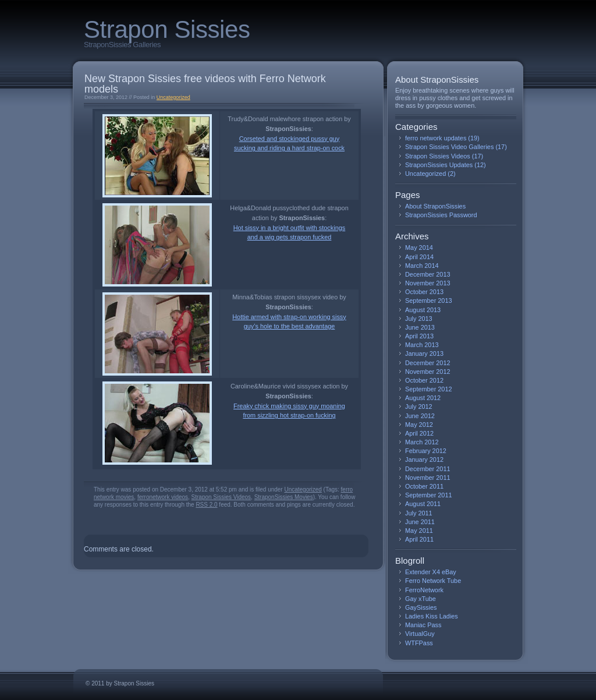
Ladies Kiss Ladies (432, 616)
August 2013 (423, 310)
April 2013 (419, 336)
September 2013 (429, 300)
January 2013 (424, 353)
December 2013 (428, 274)
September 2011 (429, 495)
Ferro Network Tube (433, 581)
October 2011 (424, 486)
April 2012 (419, 433)
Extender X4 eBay (431, 572)
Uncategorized (173, 97)
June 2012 (420, 416)
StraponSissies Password (441, 215)
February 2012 (426, 451)
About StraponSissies (435, 206)
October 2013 (424, 292)
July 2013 (419, 319)
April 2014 (419, 257)
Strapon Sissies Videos (221, 497)
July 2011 (419, 513)
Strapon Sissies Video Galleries (449, 147)
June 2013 (420, 327)
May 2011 (419, 531)
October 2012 (424, 380)
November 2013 (428, 283)
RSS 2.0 (206, 505)
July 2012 (419, 406)
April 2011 (419, 539)
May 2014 (419, 248)
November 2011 (428, 478)
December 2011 (428, 469)
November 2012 (428, 372)
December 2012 (428, 363)
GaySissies (421, 607)
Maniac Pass (423, 625)
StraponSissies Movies (284, 497)
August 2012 (423, 398)
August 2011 (423, 504)
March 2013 (422, 345)
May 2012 (419, 425)
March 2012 (422, 442)
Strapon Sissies (167, 29)
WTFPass (419, 643)
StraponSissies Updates (439, 165)
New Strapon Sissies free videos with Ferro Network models (205, 84)
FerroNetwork (424, 590)
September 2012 (429, 389)
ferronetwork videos (163, 497)
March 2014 (422, 266)
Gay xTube (421, 599)
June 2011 (420, 522)
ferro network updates (436, 138)
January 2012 (424, 459)
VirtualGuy (420, 634)
